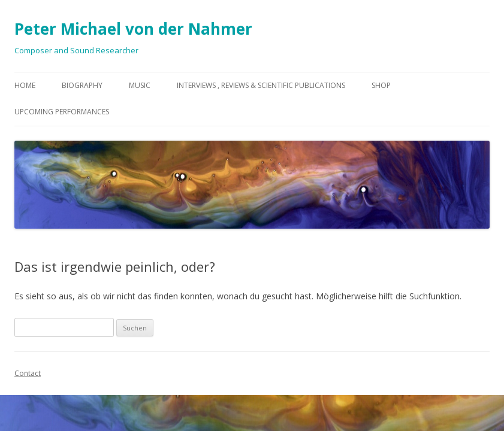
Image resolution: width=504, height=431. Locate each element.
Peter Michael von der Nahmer (133, 29)
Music (140, 85)
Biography (82, 85)
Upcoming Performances (62, 112)
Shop (381, 85)
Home (25, 85)
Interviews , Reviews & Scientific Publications (261, 85)
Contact (28, 373)
